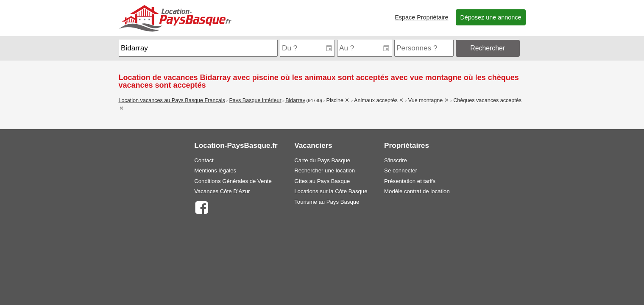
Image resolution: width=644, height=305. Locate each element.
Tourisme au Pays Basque (327, 202)
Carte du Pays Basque (322, 160)
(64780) (314, 100)
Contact (204, 160)
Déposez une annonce (491, 17)
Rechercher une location (325, 171)
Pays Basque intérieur (255, 100)
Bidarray (295, 100)
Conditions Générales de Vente (233, 181)
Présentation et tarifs (410, 181)
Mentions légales (215, 171)
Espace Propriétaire (421, 17)
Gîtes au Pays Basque (322, 181)
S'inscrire (396, 160)
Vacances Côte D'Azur (222, 191)
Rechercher (488, 48)
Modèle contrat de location (417, 191)
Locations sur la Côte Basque (331, 191)
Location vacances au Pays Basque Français (172, 100)
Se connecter (401, 171)
